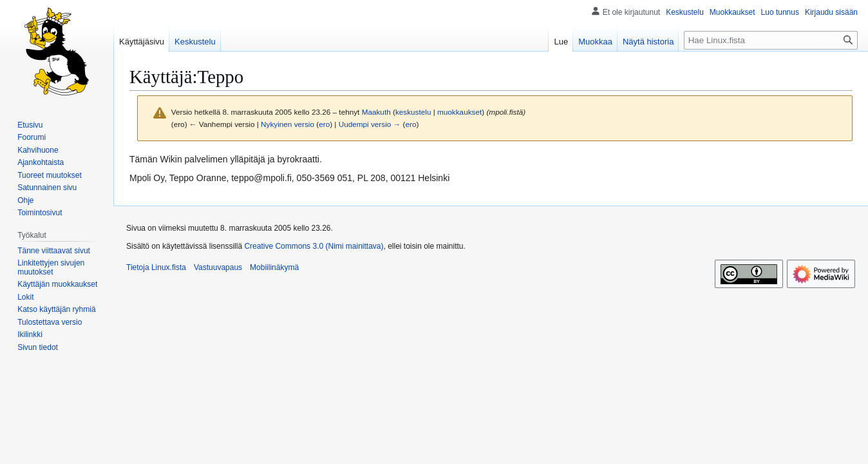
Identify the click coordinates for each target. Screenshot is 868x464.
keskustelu (413, 112)
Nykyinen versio (288, 124)
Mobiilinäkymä (274, 267)
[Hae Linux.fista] (771, 40)
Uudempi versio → (370, 124)
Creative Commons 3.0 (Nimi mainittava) (314, 246)
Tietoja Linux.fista (156, 267)
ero (324, 124)
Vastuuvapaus (218, 267)
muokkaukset (459, 112)
